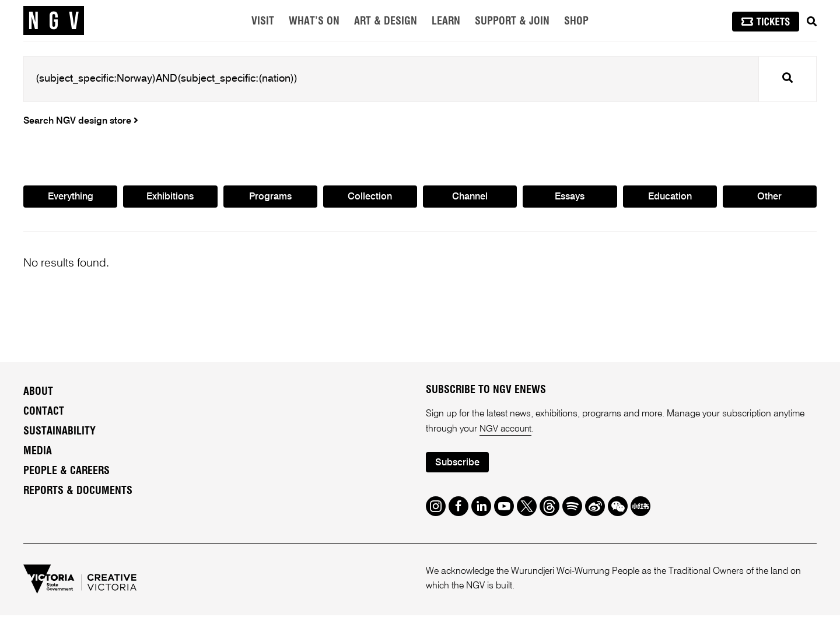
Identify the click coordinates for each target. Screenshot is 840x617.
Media (38, 453)
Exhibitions (170, 198)
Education (670, 198)
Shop (576, 22)
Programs (270, 198)
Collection (370, 198)
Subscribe (459, 464)
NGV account (506, 430)
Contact (44, 413)
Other (770, 198)
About (38, 393)
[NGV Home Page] (54, 20)
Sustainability (60, 433)
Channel (470, 198)
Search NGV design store (81, 121)
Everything (70, 198)
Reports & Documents (78, 492)
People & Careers (66, 472)
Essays (570, 198)
